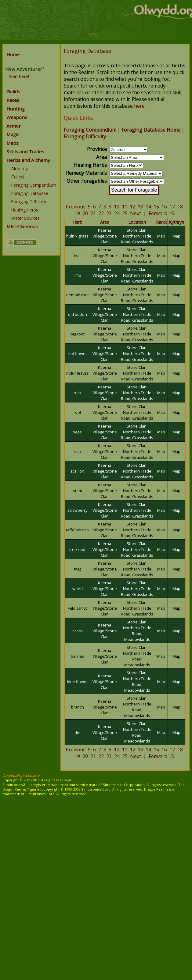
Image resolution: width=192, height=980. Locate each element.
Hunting (16, 109)
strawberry (77, 510)
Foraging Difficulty (29, 202)
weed (78, 589)
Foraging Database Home (151, 130)
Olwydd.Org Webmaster (22, 775)
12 (132, 207)
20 (85, 213)
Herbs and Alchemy (28, 160)
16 (164, 207)
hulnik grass (77, 236)
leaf (77, 256)
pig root (78, 334)
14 (148, 207)
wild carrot (78, 608)
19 (77, 213)
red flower (77, 353)
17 (172, 207)
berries (78, 656)
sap (78, 451)
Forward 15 (161, 213)
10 (117, 207)
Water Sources (25, 218)
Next (136, 213)
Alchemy (20, 168)
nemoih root (78, 295)
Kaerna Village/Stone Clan (105, 236)
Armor (14, 126)
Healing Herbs (25, 210)
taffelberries (77, 530)
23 (109, 213)
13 (140, 207)
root (77, 412)
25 (125, 213)
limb (77, 275)
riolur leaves (78, 373)
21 (93, 213)
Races (13, 100)
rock (78, 393)
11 (125, 207)
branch (78, 707)
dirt (78, 732)
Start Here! (19, 76)
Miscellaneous (22, 226)
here (139, 106)
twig (78, 569)
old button (78, 314)
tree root (77, 549)
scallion (77, 471)
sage (77, 432)
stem (78, 491)
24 (117, 213)
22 (101, 213)
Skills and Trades (25, 151)
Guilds (13, 92)
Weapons (17, 117)
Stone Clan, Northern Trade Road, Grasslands (137, 236)
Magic (13, 134)
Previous (76, 207)
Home (13, 54)
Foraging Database (30, 193)
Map (161, 236)
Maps (13, 143)
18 (180, 207)
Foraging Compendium (34, 185)
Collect (18, 177)
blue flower (77, 682)
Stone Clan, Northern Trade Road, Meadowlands (137, 631)
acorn (78, 631)
